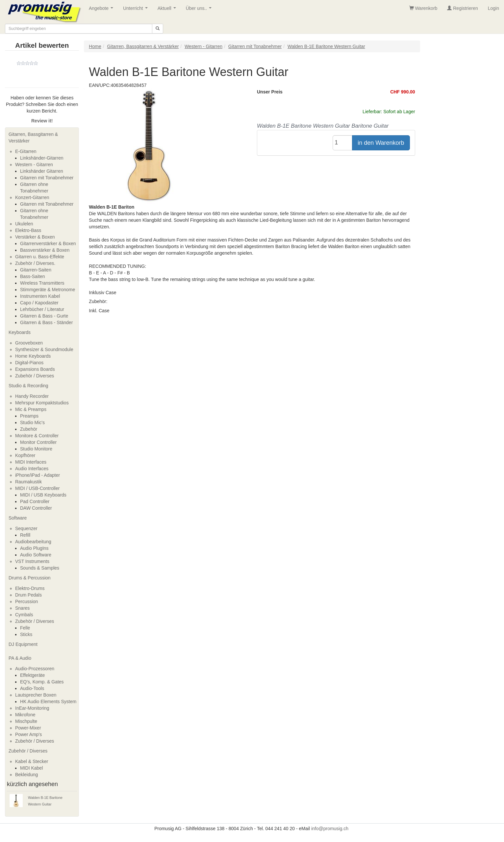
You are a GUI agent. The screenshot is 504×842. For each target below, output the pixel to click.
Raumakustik (28, 482)
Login (493, 8)
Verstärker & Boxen (35, 237)
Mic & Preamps (31, 409)
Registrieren (462, 8)
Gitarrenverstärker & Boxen (48, 243)
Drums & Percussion (30, 578)
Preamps (29, 416)
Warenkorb (423, 8)
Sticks (26, 634)
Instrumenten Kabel (40, 296)
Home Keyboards (33, 356)
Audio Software (36, 555)
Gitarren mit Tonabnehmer (47, 178)
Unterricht (137, 10)
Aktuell (168, 10)
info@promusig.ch (330, 829)
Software (18, 518)
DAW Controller (36, 508)
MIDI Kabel (31, 768)
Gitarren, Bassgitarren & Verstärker (33, 138)
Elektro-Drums (30, 588)
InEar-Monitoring (32, 708)
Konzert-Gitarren (32, 197)
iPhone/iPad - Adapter (38, 475)
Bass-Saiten (32, 276)
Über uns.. (200, 10)
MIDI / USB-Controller (37, 488)
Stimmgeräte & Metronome (48, 290)
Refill (25, 535)
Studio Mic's (32, 422)
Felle (25, 628)
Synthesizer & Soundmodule (44, 349)
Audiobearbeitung (33, 542)
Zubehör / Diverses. (35, 263)
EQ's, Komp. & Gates (42, 682)
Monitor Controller (38, 442)
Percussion (26, 601)
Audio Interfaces (32, 469)
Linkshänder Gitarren (42, 171)
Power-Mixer (28, 728)
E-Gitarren (26, 151)
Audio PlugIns (34, 548)
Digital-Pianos (29, 363)
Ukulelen (24, 224)
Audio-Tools (32, 688)
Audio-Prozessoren (35, 669)
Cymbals (24, 615)
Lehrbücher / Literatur (42, 309)
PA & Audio (20, 658)
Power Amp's (28, 734)
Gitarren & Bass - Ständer (46, 322)
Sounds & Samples (40, 568)
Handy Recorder (32, 396)
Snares (22, 608)
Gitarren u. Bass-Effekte (40, 257)
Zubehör (29, 429)
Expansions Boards (35, 369)
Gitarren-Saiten (36, 270)
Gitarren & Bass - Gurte (44, 316)
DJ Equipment (23, 644)
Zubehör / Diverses (35, 376)
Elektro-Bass (28, 230)
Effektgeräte (32, 675)
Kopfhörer (25, 455)
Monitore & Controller (37, 436)
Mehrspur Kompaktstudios (42, 403)
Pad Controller (35, 501)
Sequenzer (26, 528)
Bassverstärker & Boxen (45, 250)
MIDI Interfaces (31, 462)
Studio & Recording (28, 386)
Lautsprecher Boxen (36, 695)
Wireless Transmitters (42, 283)
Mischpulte (26, 721)
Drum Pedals (28, 595)
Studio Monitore (36, 449)
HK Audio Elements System (48, 702)
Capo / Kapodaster (39, 303)
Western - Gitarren (34, 165)
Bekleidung (26, 775)
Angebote (102, 10)
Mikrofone (25, 715)
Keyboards (20, 332)
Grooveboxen (29, 343)
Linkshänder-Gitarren (42, 158)
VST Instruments (32, 561)
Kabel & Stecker (32, 761)
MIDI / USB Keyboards (43, 495)
